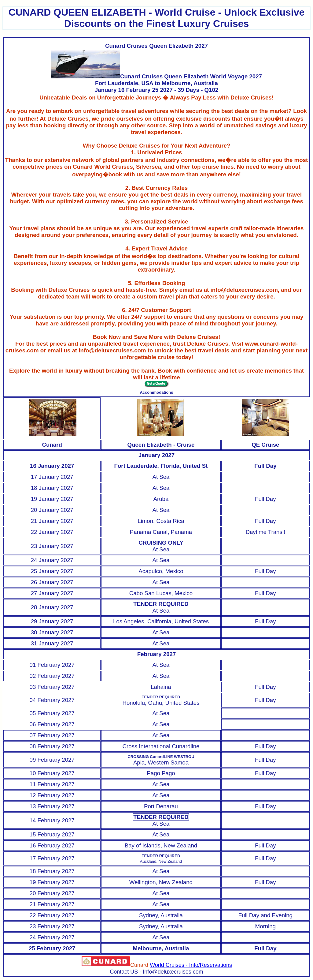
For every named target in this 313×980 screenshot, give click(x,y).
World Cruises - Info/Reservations (191, 965)
